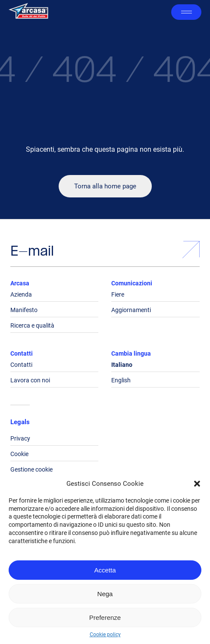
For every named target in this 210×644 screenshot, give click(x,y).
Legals (20, 422)
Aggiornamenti (131, 310)
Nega (105, 594)
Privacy (20, 438)
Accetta (105, 570)
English (121, 380)
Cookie (19, 454)
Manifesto (24, 310)
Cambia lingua (131, 353)
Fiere (118, 294)
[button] (197, 484)
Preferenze (105, 617)
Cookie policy (105, 635)
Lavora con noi (30, 380)
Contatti (22, 353)
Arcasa (20, 283)
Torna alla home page (105, 186)
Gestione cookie (31, 469)
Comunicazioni (132, 283)
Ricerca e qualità (32, 325)
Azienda (21, 294)
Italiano (122, 365)
